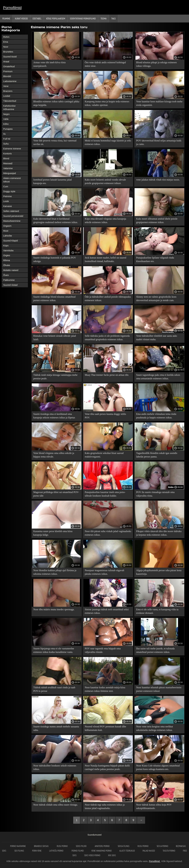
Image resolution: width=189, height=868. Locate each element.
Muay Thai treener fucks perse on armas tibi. (107, 375)
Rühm (6, 37)
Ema (6, 42)
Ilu (4, 134)
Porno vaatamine (18, 846)
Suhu (6, 144)
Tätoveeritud (10, 101)
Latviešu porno (56, 851)
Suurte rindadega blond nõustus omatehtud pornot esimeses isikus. (54, 299)
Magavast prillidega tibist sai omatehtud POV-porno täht (56, 494)
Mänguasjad (10, 173)
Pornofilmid (12, 8)
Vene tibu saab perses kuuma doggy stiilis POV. (105, 416)
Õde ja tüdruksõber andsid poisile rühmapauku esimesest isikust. (108, 299)
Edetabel (37, 18)
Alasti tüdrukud (127, 851)
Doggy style (9, 191)
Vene (6, 86)
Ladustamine (10, 81)
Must (6, 231)
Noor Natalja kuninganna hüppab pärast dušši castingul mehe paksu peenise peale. (107, 767)
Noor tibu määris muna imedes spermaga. (54, 609)
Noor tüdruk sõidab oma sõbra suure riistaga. (55, 805)
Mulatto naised (11, 270)
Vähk (6, 119)
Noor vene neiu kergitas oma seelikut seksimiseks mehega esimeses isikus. (154, 728)
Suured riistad (10, 285)
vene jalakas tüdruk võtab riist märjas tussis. (158, 180)
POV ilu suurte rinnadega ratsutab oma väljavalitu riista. (155, 494)
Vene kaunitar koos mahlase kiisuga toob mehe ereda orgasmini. (159, 103)
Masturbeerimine (12, 221)
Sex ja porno (162, 846)
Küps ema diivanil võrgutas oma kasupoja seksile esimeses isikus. (106, 221)
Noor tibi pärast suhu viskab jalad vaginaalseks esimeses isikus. (108, 533)
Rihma (7, 260)
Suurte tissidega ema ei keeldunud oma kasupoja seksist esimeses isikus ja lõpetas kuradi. (54, 416)
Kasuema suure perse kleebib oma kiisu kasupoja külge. (53, 533)
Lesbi (6, 201)
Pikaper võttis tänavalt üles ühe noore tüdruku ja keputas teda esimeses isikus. (159, 533)
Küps (6, 246)
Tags (113, 18)
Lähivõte (8, 236)
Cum (6, 186)
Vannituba (8, 250)
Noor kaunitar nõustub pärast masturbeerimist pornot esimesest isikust (159, 689)
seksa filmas (124, 846)
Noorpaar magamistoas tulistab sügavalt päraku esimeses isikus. (105, 572)
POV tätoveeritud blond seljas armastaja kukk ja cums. (159, 142)
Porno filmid (78, 851)
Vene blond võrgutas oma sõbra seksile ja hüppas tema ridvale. (54, 455)
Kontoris (7, 153)
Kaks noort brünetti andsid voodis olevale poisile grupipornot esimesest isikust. (105, 181)
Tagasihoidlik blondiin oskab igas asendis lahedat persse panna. (157, 455)
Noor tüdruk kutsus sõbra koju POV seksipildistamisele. (154, 806)
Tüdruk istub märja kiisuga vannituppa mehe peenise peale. (55, 377)
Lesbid (7, 96)
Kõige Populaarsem (56, 18)
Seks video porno (92, 855)
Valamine (8, 168)
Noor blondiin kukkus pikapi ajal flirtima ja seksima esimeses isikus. (55, 572)
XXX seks (112, 855)
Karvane (8, 206)
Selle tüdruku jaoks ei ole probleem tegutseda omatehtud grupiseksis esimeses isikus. (107, 338)
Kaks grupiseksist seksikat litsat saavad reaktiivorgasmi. (104, 455)
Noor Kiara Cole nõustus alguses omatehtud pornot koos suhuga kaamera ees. (158, 767)
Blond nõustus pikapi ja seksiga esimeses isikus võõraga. (156, 64)
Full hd (7, 139)
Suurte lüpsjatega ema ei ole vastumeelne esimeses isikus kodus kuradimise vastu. (54, 650)
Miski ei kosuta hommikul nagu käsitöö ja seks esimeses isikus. (108, 142)
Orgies (7, 255)
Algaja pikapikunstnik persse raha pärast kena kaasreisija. (159, 572)
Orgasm (7, 226)
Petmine (7, 196)
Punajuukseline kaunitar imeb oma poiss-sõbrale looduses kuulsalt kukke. (105, 494)
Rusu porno (62, 846)
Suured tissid (10, 57)
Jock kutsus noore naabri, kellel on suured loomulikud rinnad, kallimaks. (106, 259)
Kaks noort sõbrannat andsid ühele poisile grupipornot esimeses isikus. (157, 221)
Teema (104, 18)
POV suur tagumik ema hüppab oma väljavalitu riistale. (103, 650)
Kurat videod (21, 18)
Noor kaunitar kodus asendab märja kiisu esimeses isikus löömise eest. (105, 689)
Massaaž (8, 163)
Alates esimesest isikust (12, 180)
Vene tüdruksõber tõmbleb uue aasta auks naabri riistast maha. (157, 338)
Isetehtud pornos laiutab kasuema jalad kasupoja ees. (52, 181)
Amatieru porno (102, 846)
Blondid (7, 76)
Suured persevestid (13, 216)
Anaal (6, 61)
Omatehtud (9, 66)
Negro (6, 114)
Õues (6, 275)
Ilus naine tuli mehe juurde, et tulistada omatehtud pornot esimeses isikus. (155, 650)
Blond (6, 158)
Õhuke (7, 265)
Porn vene (37, 851)
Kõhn (6, 124)
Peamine (6, 18)
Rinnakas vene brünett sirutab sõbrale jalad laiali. (55, 338)
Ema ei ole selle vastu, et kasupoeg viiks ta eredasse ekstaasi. (157, 611)
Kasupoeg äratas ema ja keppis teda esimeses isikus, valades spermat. (107, 103)
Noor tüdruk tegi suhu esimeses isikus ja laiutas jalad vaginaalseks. (105, 806)
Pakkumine (9, 280)
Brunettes (8, 52)
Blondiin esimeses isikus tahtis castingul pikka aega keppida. (56, 103)
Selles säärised (11, 211)
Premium (8, 71)
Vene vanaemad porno (102, 851)
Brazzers (8, 91)
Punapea (8, 129)
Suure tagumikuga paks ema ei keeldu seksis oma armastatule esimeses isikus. (158, 377)
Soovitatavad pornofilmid (83, 18)
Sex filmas (19, 851)
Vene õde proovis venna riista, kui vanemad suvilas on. (55, 142)
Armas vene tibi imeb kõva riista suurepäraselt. (49, 64)
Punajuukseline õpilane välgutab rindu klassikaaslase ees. (155, 259)
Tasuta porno (169, 851)
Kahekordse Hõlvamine (9, 107)
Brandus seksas (41, 846)
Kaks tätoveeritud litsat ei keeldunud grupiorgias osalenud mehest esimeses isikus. (56, 221)
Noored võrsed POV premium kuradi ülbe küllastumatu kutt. (106, 728)
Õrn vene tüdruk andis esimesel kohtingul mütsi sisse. (105, 64)
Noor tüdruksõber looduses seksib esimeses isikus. (55, 767)
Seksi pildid (81, 846)
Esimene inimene (12, 149)
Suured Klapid (10, 241)
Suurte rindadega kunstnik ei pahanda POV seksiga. (55, 259)
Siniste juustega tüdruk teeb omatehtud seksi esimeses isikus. (107, 611)
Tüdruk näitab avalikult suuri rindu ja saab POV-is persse (54, 689)
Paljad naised (149, 851)
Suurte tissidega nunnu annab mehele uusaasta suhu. (56, 728)
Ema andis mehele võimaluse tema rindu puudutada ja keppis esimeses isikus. (156, 416)
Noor (6, 47)
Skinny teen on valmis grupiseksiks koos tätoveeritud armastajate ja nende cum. (156, 299)
